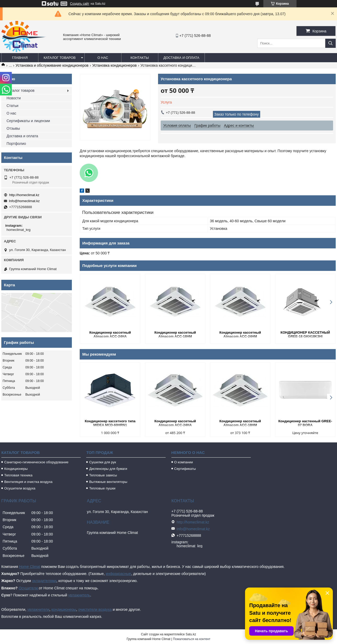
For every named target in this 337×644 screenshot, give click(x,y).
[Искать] (330, 43)
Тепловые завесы (103, 475)
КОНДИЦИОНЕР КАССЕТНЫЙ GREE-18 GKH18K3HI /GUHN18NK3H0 (305, 335)
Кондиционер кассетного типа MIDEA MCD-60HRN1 (110, 423)
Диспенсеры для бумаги (108, 469)
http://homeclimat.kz (24, 195)
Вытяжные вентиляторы (108, 482)
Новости (14, 98)
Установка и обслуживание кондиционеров (52, 65)
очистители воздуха (95, 609)
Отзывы (13, 128)
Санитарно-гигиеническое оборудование (36, 462)
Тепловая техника (18, 475)
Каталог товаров (60, 58)
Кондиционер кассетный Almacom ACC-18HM (175, 334)
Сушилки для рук (103, 462)
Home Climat (30, 567)
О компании (184, 462)
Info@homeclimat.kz (24, 201)
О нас (103, 58)
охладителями (44, 581)
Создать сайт (80, 4)
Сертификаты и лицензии (28, 121)
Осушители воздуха (20, 488)
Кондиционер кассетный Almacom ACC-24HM (240, 334)
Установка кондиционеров (114, 65)
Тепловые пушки (102, 488)
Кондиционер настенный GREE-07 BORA (305, 423)
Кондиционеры (16, 469)
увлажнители (38, 609)
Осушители (29, 588)
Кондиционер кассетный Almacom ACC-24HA (110, 334)
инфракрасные (118, 574)
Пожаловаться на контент (192, 639)
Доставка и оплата (181, 58)
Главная (20, 58)
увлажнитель (79, 595)
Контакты (140, 58)
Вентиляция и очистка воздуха (28, 482)
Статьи (12, 106)
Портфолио (16, 144)
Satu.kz (191, 634)
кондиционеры (64, 609)
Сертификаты (185, 469)
